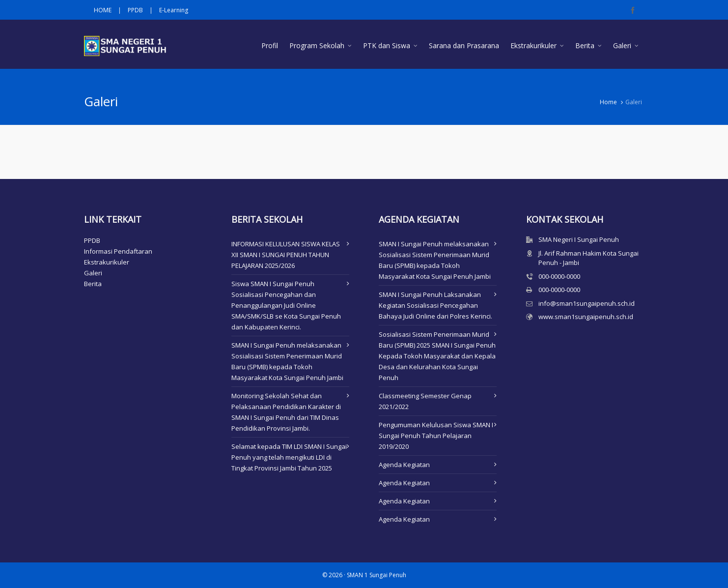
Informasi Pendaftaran (118, 251)
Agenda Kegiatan (404, 465)
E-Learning (174, 10)
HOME (103, 10)
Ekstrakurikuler (107, 262)
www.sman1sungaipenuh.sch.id (586, 317)
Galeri (93, 273)
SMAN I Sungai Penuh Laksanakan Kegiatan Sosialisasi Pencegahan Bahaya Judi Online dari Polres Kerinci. (435, 305)
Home (608, 102)
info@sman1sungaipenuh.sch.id (587, 303)
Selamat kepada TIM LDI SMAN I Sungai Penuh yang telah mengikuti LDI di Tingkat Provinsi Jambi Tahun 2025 (289, 457)
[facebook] (634, 10)
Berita (93, 284)
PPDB (135, 10)
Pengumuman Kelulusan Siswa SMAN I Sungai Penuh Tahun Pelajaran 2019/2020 (436, 436)
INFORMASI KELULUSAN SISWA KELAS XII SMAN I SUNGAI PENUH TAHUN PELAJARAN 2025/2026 (286, 255)
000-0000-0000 (559, 276)
